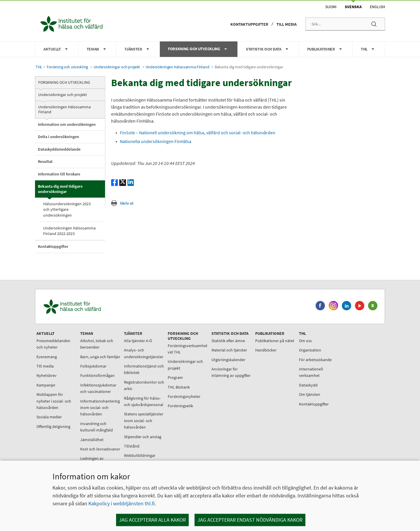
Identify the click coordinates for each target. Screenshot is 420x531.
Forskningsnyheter (184, 396)
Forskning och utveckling (67, 67)
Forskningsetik (180, 406)
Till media (287, 24)
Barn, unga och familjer (100, 357)
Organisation (310, 350)
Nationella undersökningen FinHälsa (156, 141)
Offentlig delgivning (53, 426)
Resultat (45, 161)
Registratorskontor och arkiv (144, 385)
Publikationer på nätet (275, 341)
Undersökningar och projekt (117, 67)
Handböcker (266, 350)
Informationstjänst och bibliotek (144, 369)
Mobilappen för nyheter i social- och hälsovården (54, 401)
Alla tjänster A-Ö (138, 341)
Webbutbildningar (140, 455)
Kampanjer (46, 385)
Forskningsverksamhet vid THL (188, 349)
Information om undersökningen (67, 124)
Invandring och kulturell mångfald (97, 427)
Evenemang (47, 357)
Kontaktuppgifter (249, 24)
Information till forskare (59, 174)
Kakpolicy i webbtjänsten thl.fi (121, 503)
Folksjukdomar (93, 366)
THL (39, 67)
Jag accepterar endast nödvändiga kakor (250, 520)
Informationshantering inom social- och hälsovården (100, 408)
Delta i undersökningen (58, 137)
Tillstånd (132, 446)
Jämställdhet (92, 440)
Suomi (331, 7)
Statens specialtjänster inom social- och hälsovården (144, 421)
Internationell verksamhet (311, 372)
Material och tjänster (229, 350)
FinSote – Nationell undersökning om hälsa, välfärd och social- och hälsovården (198, 133)
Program (175, 377)
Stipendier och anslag (143, 437)
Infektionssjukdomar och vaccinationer (98, 388)
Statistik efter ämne (228, 341)
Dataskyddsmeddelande (59, 149)
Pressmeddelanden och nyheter (53, 344)
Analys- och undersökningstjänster (144, 353)
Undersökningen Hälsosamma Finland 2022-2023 (69, 231)
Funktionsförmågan (97, 375)
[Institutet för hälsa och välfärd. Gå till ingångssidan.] (99, 307)
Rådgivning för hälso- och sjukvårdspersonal (144, 401)
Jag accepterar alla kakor (152, 520)
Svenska (353, 7)
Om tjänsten (310, 394)
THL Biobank (179, 387)
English (377, 7)
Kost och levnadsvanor (100, 449)
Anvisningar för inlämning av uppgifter (231, 372)
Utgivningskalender (228, 360)
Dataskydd (308, 385)
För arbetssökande (315, 360)
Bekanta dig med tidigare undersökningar (60, 189)
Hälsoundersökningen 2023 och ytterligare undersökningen (67, 209)
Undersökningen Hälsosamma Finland (177, 67)
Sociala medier (49, 417)
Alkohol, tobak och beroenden (97, 344)
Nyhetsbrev (47, 375)
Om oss (305, 341)
